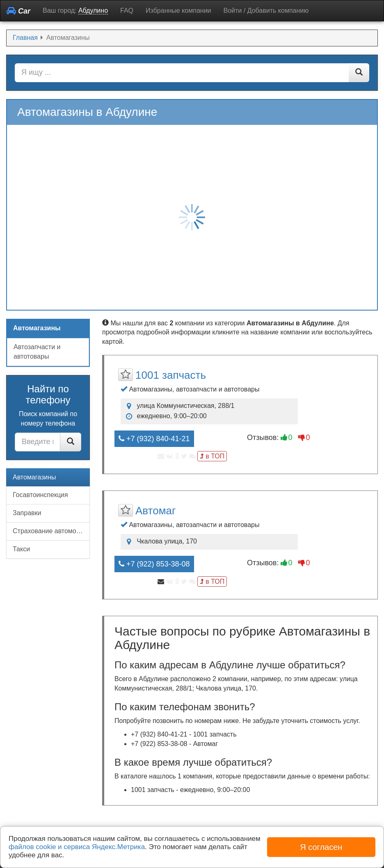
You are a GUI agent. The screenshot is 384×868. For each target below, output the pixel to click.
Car (18, 11)
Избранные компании (178, 10)
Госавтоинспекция (40, 495)
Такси (21, 549)
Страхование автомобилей (51, 531)
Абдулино (93, 10)
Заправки (27, 513)
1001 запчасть (171, 375)
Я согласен (321, 847)
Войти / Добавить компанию (266, 10)
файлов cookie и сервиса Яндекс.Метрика (77, 847)
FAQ (127, 10)
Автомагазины (34, 477)
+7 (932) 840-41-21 (154, 439)
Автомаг (155, 511)
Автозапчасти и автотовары (37, 352)
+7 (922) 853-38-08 (154, 564)
